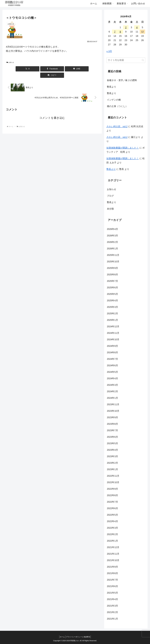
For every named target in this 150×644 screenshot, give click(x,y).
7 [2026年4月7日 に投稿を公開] (115, 32)
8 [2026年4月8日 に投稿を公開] (120, 32)
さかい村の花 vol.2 (117, 126)
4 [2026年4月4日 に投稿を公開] (137, 27)
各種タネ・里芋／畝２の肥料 (122, 80)
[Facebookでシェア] (44, 69)
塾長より (112, 87)
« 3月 (109, 51)
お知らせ (10, 62)
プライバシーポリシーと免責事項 (79, 637)
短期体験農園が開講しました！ (123, 148)
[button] (75, 69)
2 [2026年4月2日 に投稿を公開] (126, 27)
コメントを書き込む (52, 111)
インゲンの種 (114, 100)
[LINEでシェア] (60, 69)
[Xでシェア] (29, 69)
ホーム (62, 637)
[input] (126, 60)
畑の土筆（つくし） (117, 106)
